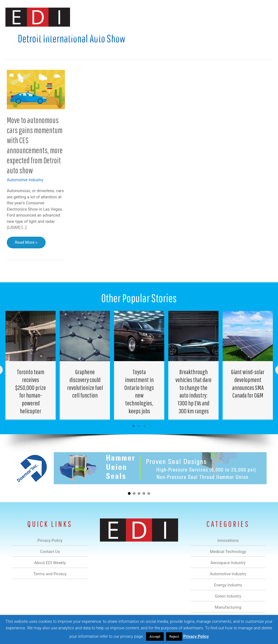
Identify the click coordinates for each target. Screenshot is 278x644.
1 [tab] (134, 426)
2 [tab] (139, 426)
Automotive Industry (25, 180)
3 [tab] (144, 426)
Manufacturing (196, 36)
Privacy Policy (196, 636)
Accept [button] (155, 637)
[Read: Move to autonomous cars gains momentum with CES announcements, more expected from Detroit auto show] (36, 89)
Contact (244, 36)
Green (169, 36)
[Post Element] (31, 365)
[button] (264, 36)
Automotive (123, 36)
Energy (149, 36)
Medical (71, 36)
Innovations (46, 36)
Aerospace (96, 36)
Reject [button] (174, 637)
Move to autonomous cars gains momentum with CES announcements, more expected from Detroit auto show (35, 145)
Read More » (30, 244)
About (222, 36)
